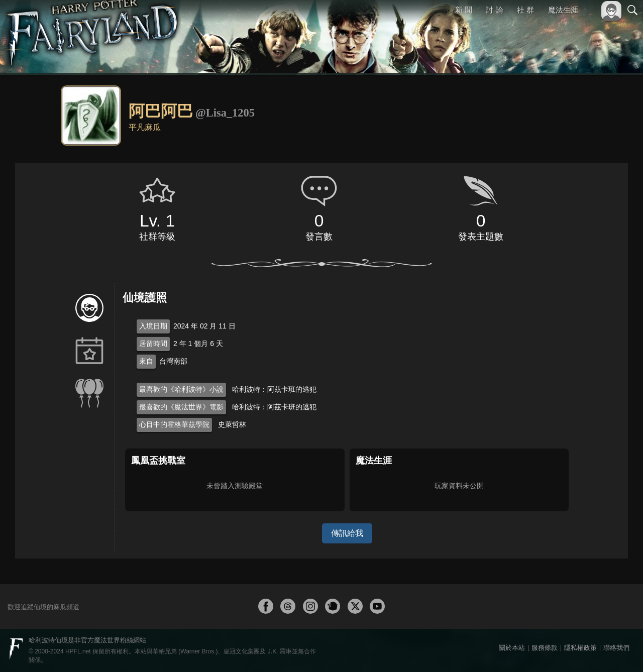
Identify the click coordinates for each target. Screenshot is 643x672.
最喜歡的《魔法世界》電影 (181, 407)
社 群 (525, 10)
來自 (146, 361)
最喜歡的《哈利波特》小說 (181, 389)
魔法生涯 (563, 10)
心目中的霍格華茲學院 (174, 424)
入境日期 (153, 326)
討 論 (495, 10)
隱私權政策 (580, 648)
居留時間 (153, 344)
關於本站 (512, 648)
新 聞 (464, 10)
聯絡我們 (616, 648)
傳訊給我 (347, 533)
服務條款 (545, 648)
